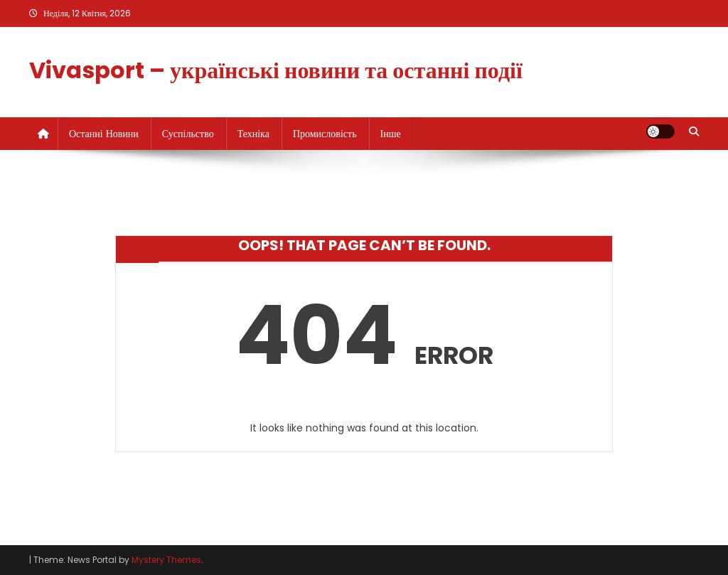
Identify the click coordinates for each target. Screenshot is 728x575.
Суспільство (188, 134)
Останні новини (104, 134)
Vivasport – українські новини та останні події (276, 70)
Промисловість (325, 134)
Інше (391, 134)
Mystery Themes (166, 560)
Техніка (253, 134)
